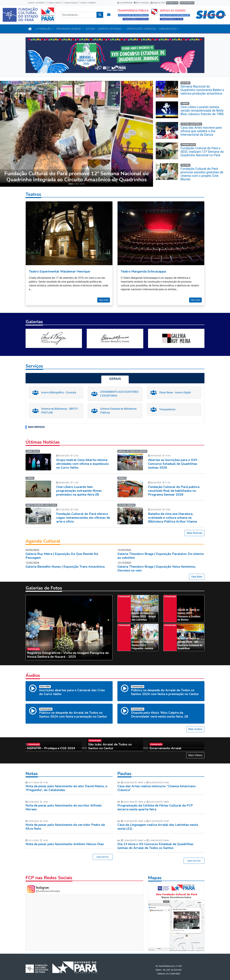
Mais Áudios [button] (195, 726)
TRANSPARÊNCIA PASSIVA (136, 19)
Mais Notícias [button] (195, 530)
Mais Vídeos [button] (195, 752)
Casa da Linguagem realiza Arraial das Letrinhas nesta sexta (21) (158, 823)
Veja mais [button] (104, 297)
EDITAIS (90, 29)
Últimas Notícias (43, 439)
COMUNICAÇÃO (168, 29)
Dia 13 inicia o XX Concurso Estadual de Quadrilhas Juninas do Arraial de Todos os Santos (155, 843)
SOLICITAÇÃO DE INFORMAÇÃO (133, 15)
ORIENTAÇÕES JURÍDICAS (141, 29)
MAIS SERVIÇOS (36, 424)
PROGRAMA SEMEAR (69, 29)
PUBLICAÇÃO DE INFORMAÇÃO (175, 15)
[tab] (115, 376)
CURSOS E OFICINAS (110, 29)
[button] (39, 55)
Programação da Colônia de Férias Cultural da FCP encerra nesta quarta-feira (155, 804)
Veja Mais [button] (197, 573)
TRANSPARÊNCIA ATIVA (172, 19)
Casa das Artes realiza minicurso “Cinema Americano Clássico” (157, 785)
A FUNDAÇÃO (44, 29)
